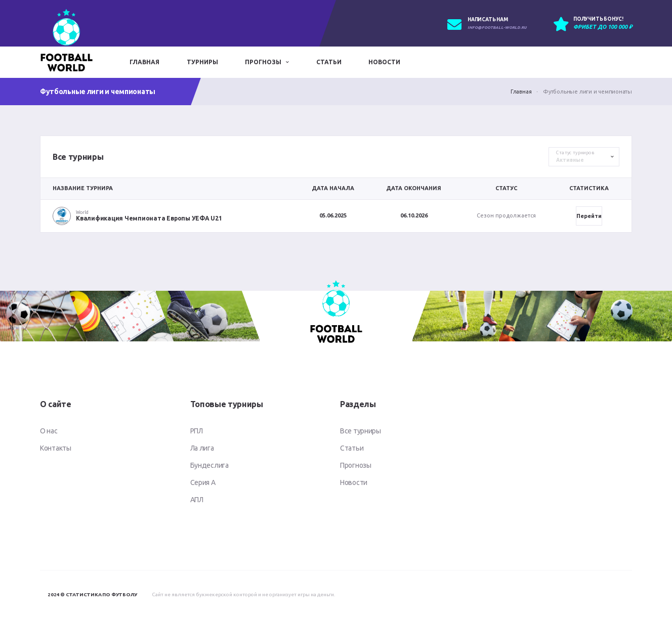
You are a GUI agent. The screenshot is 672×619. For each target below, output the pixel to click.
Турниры (202, 62)
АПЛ (197, 500)
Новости (384, 62)
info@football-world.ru (497, 28)
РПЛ (197, 431)
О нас (49, 431)
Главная (144, 62)
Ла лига (202, 448)
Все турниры (361, 431)
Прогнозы (263, 62)
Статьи (329, 62)
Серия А (203, 482)
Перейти (589, 216)
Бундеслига (209, 465)
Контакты (56, 448)
